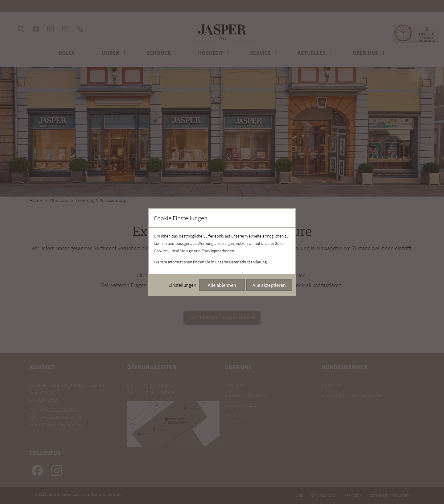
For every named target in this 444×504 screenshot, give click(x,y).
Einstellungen (183, 285)
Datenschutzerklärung (248, 262)
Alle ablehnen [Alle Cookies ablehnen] (222, 285)
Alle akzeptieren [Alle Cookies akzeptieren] (269, 285)
